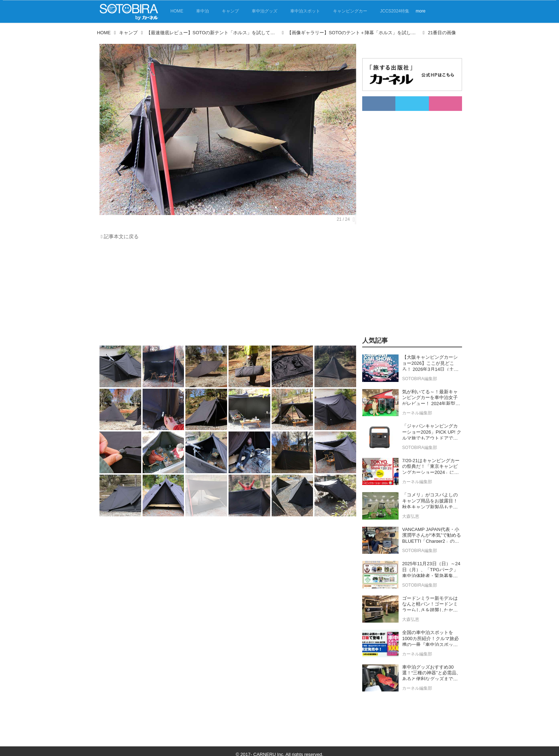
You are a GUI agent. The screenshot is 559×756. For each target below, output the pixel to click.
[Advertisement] (226, 295)
